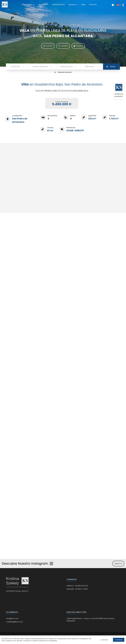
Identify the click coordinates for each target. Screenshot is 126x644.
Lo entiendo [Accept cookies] (119, 640)
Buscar (111, 67)
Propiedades (28, 5)
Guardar (63, 46)
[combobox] (10, 67)
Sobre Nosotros (58, 5)
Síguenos (118, 563)
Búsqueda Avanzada (63, 72)
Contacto (93, 5)
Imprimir (78, 46)
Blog (83, 5)
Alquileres (43, 5)
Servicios (73, 5)
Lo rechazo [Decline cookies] (104, 640)
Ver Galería (48, 46)
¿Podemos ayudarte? (119, 91)
